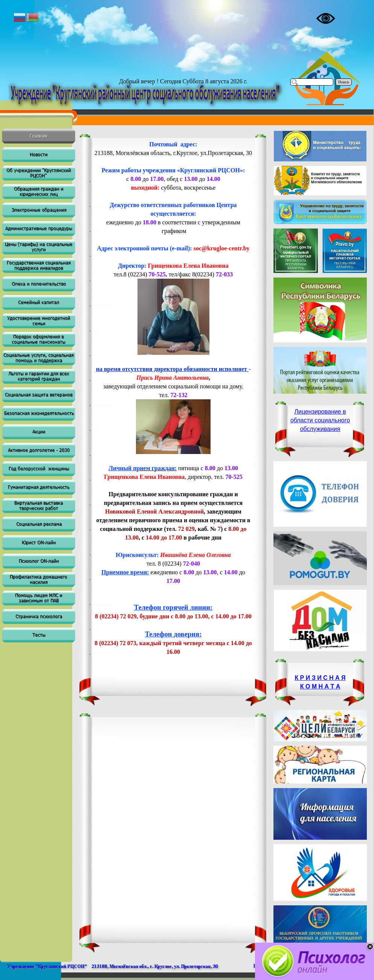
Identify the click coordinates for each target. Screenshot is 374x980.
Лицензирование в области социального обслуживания (320, 420)
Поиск (344, 82)
